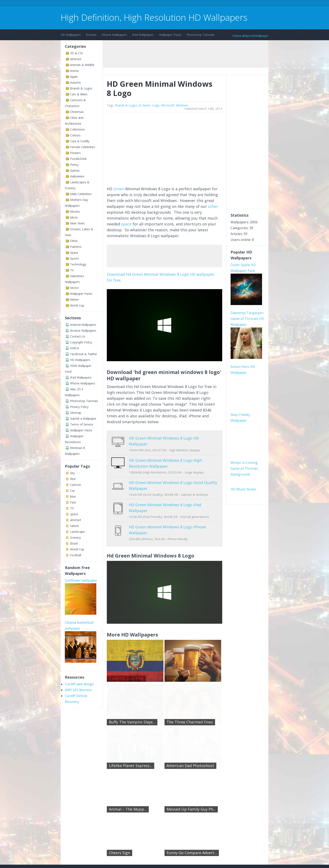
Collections (78, 129)
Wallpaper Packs (170, 35)
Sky (72, 473)
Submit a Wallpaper (83, 418)
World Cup (77, 305)
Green (146, 105)
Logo (156, 105)
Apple (74, 77)
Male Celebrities (81, 194)
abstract (76, 520)
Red (73, 479)
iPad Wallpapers (143, 35)
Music (74, 217)
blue (73, 496)
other (213, 206)
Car (72, 491)
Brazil (74, 543)
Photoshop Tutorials (200, 35)
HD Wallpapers (71, 35)
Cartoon (76, 485)
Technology (78, 264)
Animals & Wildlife (82, 65)
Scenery (75, 537)
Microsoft (168, 105)
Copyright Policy (81, 342)
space (74, 514)
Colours (75, 135)
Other (74, 241)
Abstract (76, 59)
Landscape (77, 532)
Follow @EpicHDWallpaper (250, 36)
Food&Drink (78, 159)
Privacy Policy (79, 407)
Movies (75, 212)
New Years (77, 223)
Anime (74, 71)
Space (74, 253)
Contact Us (78, 336)
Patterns (76, 247)
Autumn (75, 82)
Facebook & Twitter (84, 354)
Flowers (75, 153)
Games (75, 170)
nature (74, 526)
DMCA (74, 348)
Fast (73, 502)
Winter (74, 299)
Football (76, 555)
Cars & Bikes (79, 94)
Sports (74, 258)
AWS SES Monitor (79, 690)
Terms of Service (82, 424)
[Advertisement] (137, 4)
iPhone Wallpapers (114, 35)
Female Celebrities (83, 147)
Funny (74, 165)
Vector (74, 288)
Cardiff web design (79, 684)
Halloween (77, 176)
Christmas (77, 112)
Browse (91, 35)
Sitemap (76, 413)
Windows (182, 105)
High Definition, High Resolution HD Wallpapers (154, 17)
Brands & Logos (81, 88)
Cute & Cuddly (80, 141)
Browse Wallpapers (83, 331)
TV (72, 270)
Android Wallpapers (83, 325)
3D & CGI (76, 53)
